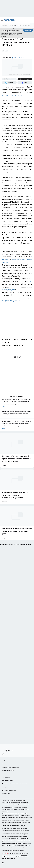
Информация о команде (8, 771)
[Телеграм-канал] (9, 83)
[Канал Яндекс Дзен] (25, 79)
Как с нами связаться (7, 780)
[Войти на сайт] (31, 20)
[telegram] (20, 357)
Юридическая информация (9, 790)
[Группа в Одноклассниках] (6, 750)
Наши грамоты (6, 774)
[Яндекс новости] (9, 79)
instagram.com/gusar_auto (11, 301)
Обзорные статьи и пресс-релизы (11, 767)
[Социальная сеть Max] (25, 83)
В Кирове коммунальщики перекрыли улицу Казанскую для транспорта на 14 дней (17, 414)
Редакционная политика (8, 787)
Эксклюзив (4, 25)
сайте (29, 281)
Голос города (13, 25)
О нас (3, 761)
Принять (28, 30)
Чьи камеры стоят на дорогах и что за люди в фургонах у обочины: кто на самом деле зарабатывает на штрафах (17, 403)
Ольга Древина (18, 57)
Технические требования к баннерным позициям (14, 784)
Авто (5, 51)
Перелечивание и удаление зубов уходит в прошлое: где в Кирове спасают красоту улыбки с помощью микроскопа (17, 425)
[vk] (15, 357)
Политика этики (6, 777)
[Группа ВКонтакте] (3, 750)
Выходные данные (7, 794)
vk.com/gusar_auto (8, 290)
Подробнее (5, 811)
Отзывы (4, 764)
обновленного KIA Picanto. (12, 95)
